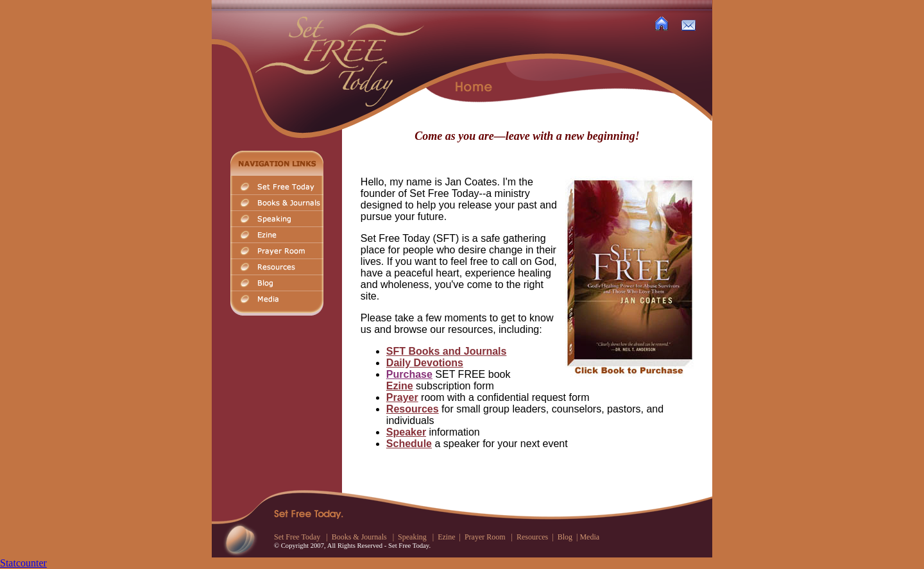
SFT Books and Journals (447, 351)
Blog (565, 537)
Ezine (400, 386)
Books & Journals (359, 537)
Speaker (406, 432)
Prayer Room (486, 537)
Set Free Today (297, 537)
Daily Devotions (425, 363)
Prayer (402, 397)
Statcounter (23, 563)
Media (589, 537)
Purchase (409, 374)
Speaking (412, 537)
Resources (413, 409)
